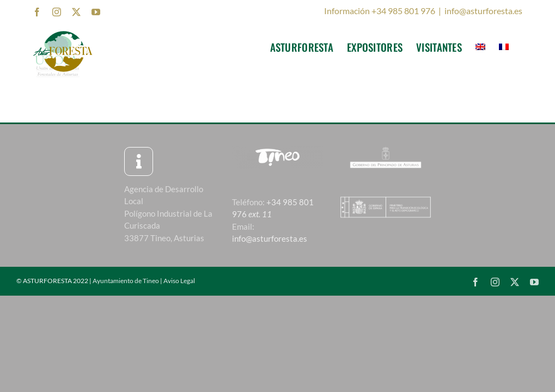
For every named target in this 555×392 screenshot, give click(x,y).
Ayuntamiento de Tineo (126, 281)
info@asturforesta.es (483, 11)
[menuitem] (480, 47)
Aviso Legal (179, 281)
